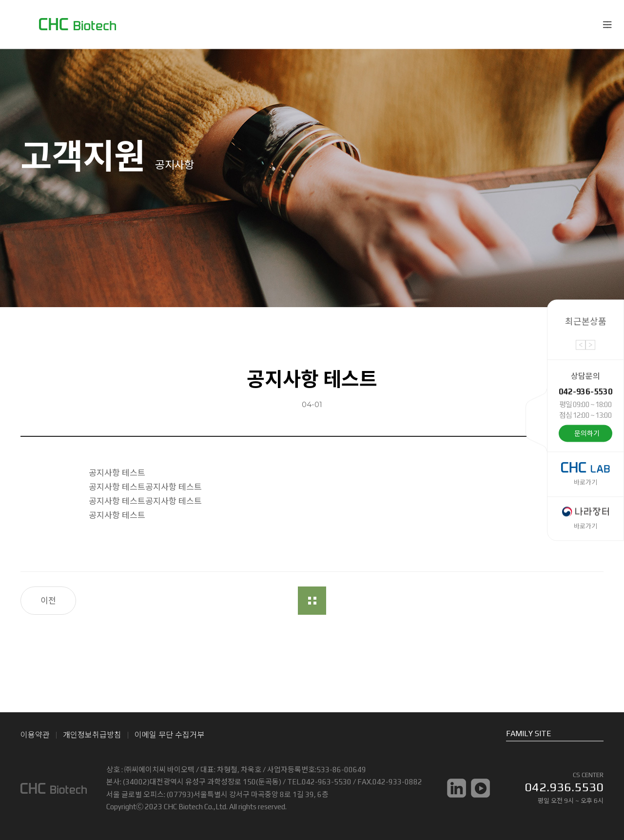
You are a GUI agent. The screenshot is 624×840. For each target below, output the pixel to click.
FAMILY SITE (529, 733)
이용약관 (35, 735)
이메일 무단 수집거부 (169, 735)
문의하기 (587, 433)
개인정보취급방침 (92, 735)
